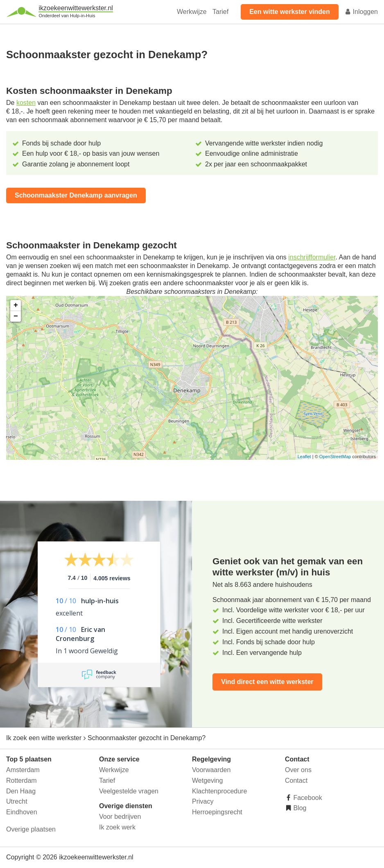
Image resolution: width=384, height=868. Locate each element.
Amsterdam (23, 770)
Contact (296, 781)
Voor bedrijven (120, 817)
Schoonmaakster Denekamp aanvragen (76, 195)
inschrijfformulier (312, 257)
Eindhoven (22, 812)
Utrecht (17, 801)
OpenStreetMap (335, 457)
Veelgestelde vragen (129, 791)
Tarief (220, 12)
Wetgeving (207, 781)
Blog (299, 808)
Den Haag (21, 791)
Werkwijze (192, 12)
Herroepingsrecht (217, 812)
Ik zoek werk (117, 827)
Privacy (203, 801)
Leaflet (304, 457)
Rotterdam (21, 781)
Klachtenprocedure (219, 791)
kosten (26, 103)
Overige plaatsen (31, 829)
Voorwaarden (211, 770)
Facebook (307, 798)
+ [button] (16, 305)
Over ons (298, 770)
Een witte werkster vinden (290, 12)
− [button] (16, 316)
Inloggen (361, 12)
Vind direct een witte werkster (267, 682)
